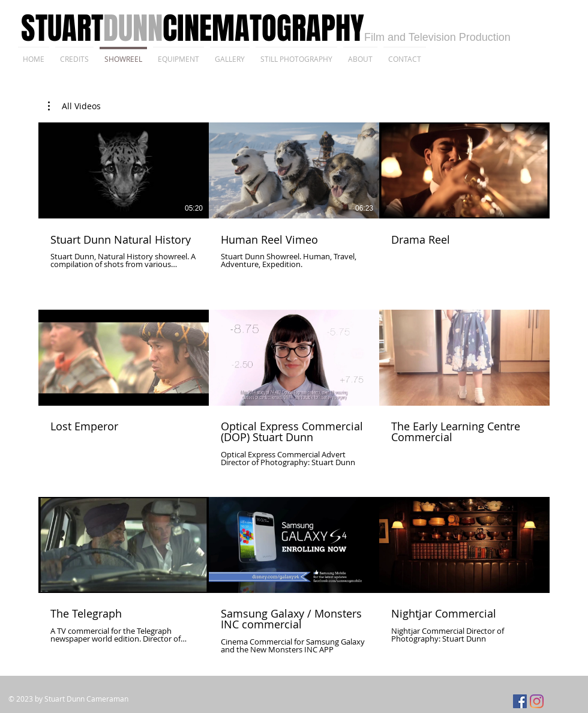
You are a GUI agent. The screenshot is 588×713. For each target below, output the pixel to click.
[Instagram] (537, 701)
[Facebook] (520, 701)
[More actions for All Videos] (74, 106)
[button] (74, 106)
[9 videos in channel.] (294, 388)
